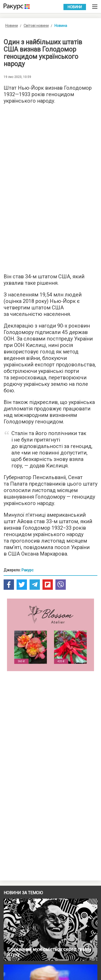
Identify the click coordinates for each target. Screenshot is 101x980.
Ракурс (27, 570)
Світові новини (36, 26)
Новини (75, 7)
